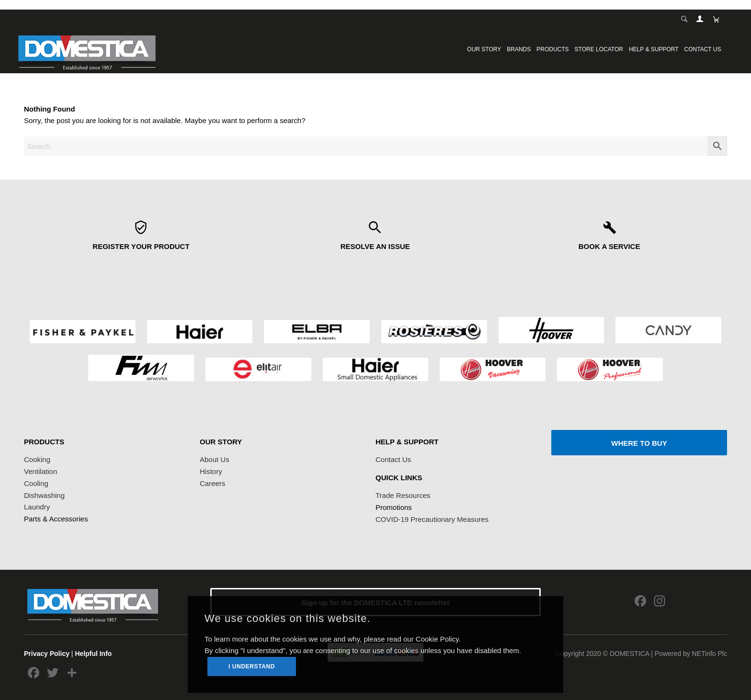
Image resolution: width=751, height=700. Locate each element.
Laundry (37, 507)
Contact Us (393, 459)
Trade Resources (403, 495)
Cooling (36, 483)
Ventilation (40, 471)
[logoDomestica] (87, 49)
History (211, 471)
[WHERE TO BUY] (639, 443)
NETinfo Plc (710, 654)
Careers (212, 483)
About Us (215, 459)
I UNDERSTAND (252, 666)
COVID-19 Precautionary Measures (432, 519)
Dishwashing (44, 495)
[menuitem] (484, 49)
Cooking (37, 459)
